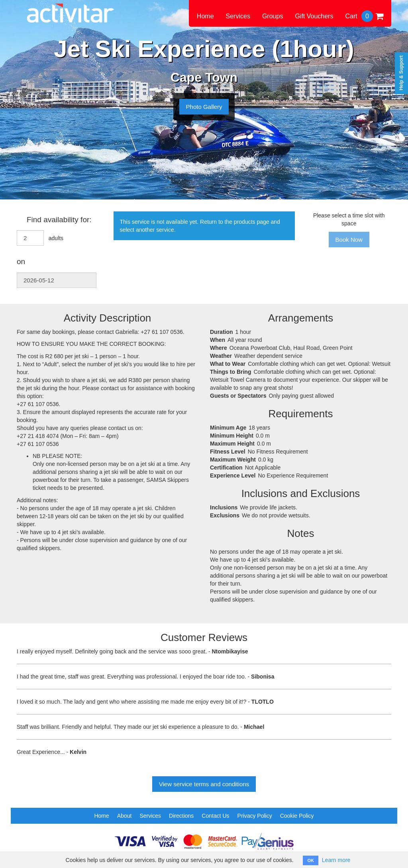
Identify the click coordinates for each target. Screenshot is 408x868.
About (125, 816)
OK (311, 860)
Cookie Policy (297, 816)
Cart (364, 16)
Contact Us (215, 816)
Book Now (349, 240)
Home (205, 16)
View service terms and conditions (204, 784)
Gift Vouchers (314, 16)
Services (238, 16)
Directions (181, 816)
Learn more (336, 860)
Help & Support (401, 73)
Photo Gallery (204, 107)
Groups (273, 16)
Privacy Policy (255, 816)
